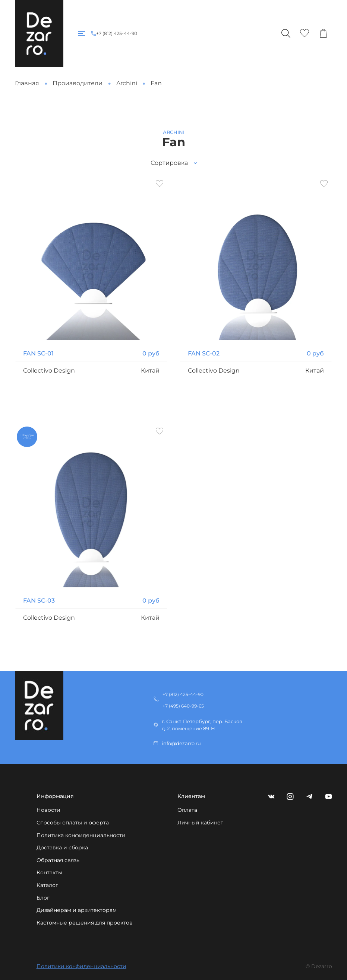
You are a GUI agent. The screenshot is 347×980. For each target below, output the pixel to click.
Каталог (47, 885)
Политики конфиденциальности (81, 966)
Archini (127, 83)
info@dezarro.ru (181, 743)
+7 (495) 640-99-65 (183, 706)
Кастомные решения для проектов (85, 923)
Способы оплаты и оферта (73, 823)
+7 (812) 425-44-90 (117, 33)
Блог (43, 898)
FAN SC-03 (39, 601)
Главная (27, 83)
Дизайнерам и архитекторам (77, 910)
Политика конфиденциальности (81, 835)
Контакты (49, 872)
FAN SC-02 (204, 353)
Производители (78, 83)
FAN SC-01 (38, 353)
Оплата (187, 810)
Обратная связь (58, 860)
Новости (48, 810)
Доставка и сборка (62, 847)
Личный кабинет (200, 823)
